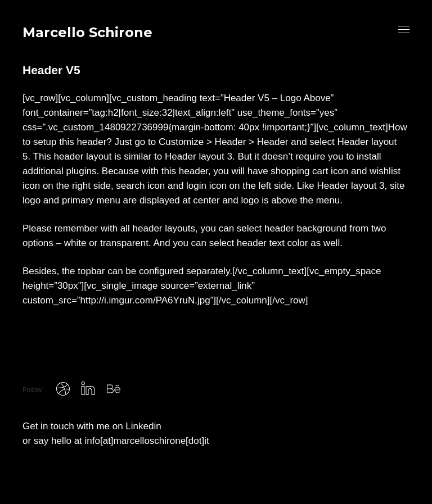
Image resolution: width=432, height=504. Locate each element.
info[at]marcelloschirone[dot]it (147, 441)
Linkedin (143, 426)
